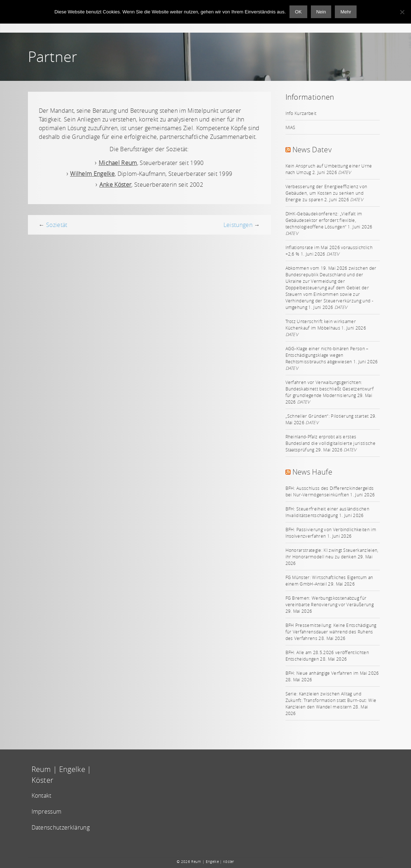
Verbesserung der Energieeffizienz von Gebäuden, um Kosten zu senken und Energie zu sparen (326, 193)
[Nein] (402, 12)
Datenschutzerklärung (61, 827)
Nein (321, 12)
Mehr (346, 12)
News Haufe (312, 472)
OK (298, 12)
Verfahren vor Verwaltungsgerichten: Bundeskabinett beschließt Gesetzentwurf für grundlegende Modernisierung (330, 389)
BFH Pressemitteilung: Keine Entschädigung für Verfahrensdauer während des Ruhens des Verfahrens (331, 632)
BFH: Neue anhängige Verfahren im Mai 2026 (332, 673)
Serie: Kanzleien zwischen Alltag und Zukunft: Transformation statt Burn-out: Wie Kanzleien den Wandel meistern (331, 700)
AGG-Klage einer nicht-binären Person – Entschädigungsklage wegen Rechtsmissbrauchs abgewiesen (327, 355)
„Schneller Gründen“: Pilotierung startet (327, 416)
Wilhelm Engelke (92, 174)
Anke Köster (116, 185)
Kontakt (42, 795)
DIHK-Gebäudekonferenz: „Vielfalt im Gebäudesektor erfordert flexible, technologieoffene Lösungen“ (324, 220)
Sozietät (57, 225)
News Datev (312, 150)
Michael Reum (118, 163)
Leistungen (238, 225)
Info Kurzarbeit (301, 113)
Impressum (47, 811)
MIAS (291, 127)
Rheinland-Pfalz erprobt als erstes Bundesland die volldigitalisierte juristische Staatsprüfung (330, 443)
